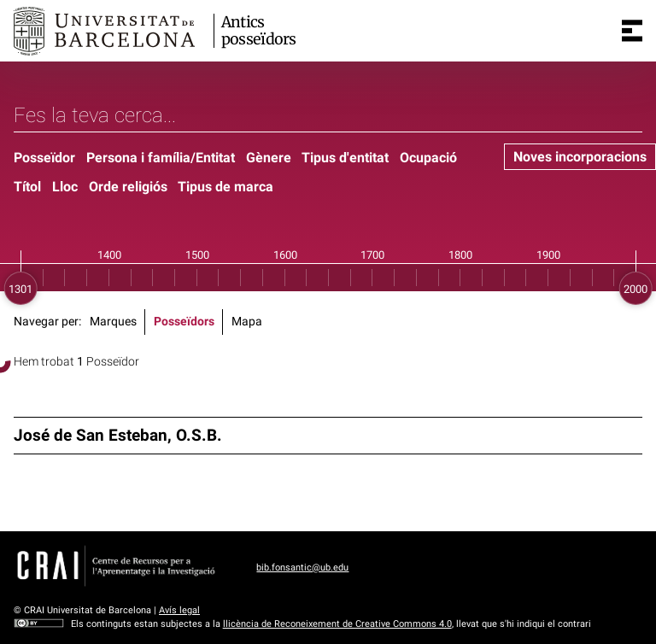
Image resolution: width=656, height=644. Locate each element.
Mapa (247, 322)
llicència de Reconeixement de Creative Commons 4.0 (337, 624)
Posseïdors (184, 322)
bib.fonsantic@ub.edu (302, 568)
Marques (113, 322)
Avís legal (179, 610)
